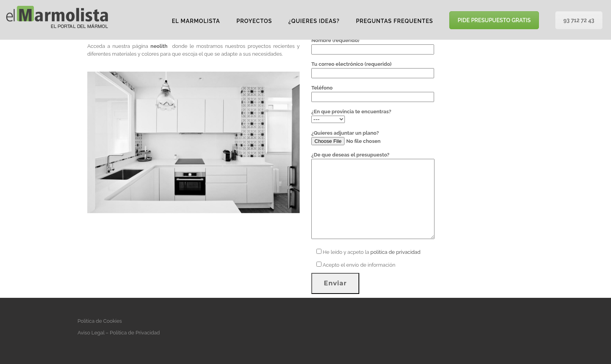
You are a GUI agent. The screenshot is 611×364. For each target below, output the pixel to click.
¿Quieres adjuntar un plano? (364, 138)
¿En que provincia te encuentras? (351, 115)
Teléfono (373, 92)
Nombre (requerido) (373, 45)
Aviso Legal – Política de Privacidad (119, 333)
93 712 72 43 (579, 20)
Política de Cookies (100, 321)
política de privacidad (396, 252)
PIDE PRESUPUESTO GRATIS (494, 20)
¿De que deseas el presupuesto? (373, 196)
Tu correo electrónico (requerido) (373, 69)
